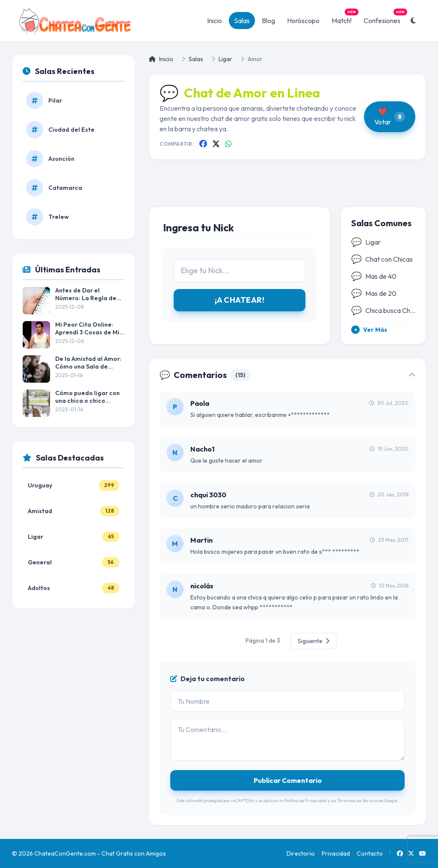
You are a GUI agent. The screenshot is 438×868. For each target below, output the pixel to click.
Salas (242, 21)
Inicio (215, 21)
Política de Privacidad (305, 801)
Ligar (225, 59)
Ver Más (369, 330)
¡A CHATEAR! (240, 300)
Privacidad (336, 853)
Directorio (301, 853)
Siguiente (314, 641)
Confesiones (385, 18)
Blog (268, 21)
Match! (344, 18)
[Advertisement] (287, 190)
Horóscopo (303, 21)
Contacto (370, 853)
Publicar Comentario (288, 780)
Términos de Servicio (357, 801)
